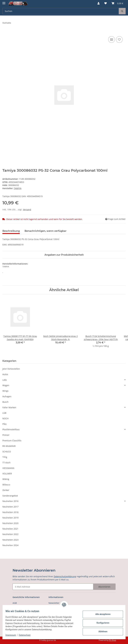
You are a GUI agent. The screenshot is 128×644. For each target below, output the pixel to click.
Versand (27, 209)
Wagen (6, 385)
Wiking (6, 479)
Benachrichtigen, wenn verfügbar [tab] (46, 231)
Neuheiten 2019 (10, 518)
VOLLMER (7, 474)
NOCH (5, 418)
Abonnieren (104, 587)
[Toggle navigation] (4, 2)
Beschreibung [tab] (11, 231)
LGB (4, 413)
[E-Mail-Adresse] (53, 587)
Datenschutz (26, 635)
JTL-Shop (112, 640)
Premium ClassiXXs (12, 440)
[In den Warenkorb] (5, 32)
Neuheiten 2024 (10, 545)
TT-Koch (6, 463)
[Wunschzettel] (106, 3)
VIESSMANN (8, 468)
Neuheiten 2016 (10, 501)
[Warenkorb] (117, 3)
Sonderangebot (10, 496)
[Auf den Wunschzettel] (119, 39)
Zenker (6, 490)
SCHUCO (7, 452)
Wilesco (6, 485)
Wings (5, 391)
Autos (5, 374)
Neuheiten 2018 (10, 512)
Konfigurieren (101, 623)
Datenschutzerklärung (65, 576)
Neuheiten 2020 (10, 523)
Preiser (6, 435)
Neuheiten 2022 (10, 534)
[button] (99, 3)
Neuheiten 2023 (10, 540)
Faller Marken (9, 407)
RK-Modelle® (9, 446)
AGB (15, 603)
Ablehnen (101, 631)
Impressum (13, 635)
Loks (5, 380)
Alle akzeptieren (101, 614)
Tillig (5, 457)
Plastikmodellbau (11, 429)
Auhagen (7, 396)
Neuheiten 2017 (10, 507)
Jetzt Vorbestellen (11, 369)
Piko (4, 424)
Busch (5, 402)
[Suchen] (61, 11)
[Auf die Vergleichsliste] (112, 39)
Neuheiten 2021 (10, 529)
